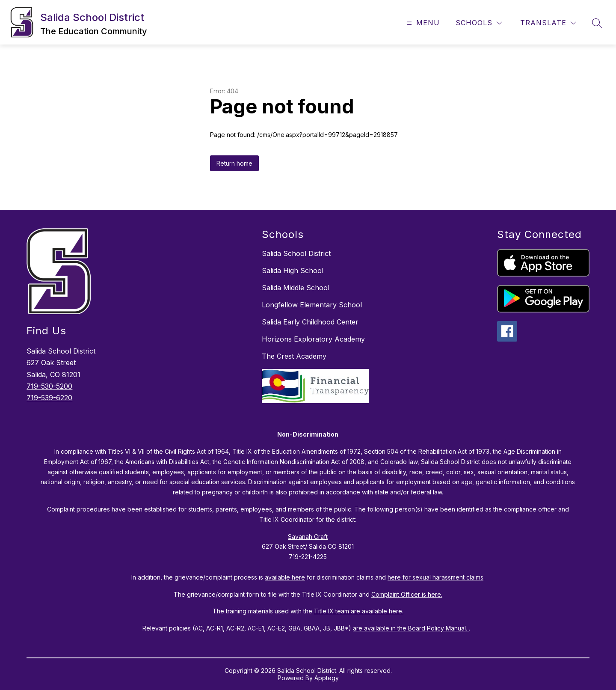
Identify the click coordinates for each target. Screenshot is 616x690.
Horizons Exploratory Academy (313, 339)
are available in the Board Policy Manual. (411, 628)
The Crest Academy (294, 356)
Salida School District (296, 253)
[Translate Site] (548, 23)
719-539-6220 (49, 398)
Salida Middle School (296, 288)
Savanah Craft (308, 537)
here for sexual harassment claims (435, 577)
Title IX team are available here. (359, 611)
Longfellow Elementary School (312, 305)
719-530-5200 (49, 386)
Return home (234, 163)
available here (285, 577)
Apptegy (327, 678)
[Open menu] (422, 23)
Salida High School (293, 271)
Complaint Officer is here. (407, 594)
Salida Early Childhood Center (310, 322)
